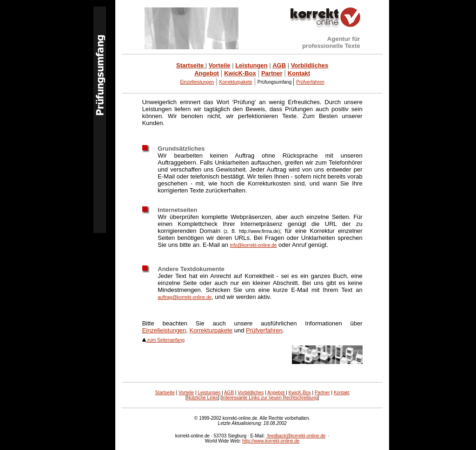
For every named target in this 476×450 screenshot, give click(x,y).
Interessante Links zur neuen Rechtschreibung (270, 398)
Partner (322, 393)
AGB (229, 393)
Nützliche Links (202, 398)
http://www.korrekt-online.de (271, 441)
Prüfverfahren (264, 330)
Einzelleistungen (197, 82)
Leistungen (209, 393)
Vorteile (186, 393)
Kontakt (342, 393)
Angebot (276, 393)
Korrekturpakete (211, 330)
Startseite (165, 393)
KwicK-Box (299, 393)
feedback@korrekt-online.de (296, 436)
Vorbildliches (251, 393)
